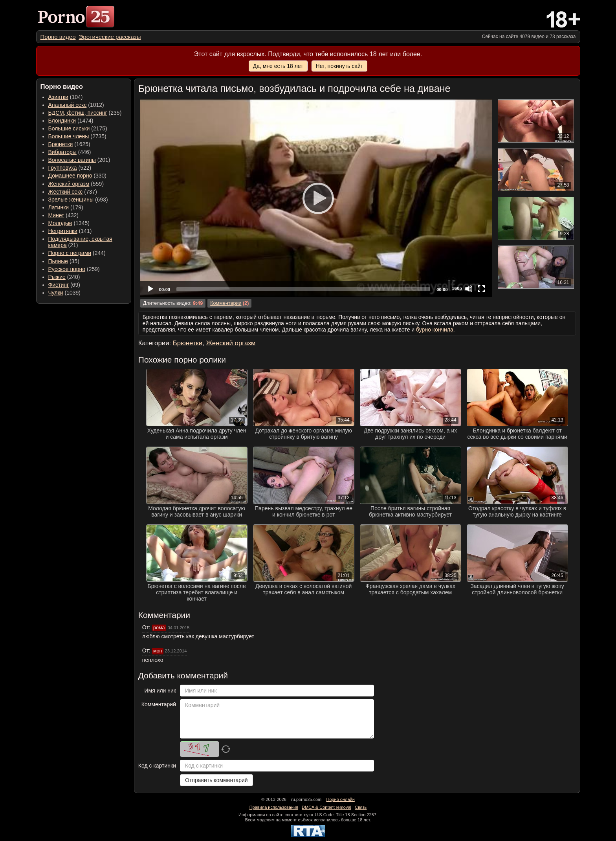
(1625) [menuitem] (69, 144)
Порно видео (58, 37)
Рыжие (57, 277)
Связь (361, 807)
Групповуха (63, 168)
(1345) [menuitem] (69, 223)
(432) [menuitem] (64, 215)
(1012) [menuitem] (76, 105)
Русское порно (67, 269)
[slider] (303, 289)
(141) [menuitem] (70, 231)
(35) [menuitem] (64, 261)
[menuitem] (58, 37)
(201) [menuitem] (79, 160)
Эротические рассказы (110, 37)
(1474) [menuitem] (71, 121)
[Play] (316, 198)
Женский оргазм (69, 184)
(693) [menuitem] (78, 200)
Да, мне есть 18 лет (278, 66)
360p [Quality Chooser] (457, 288)
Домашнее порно (70, 176)
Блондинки (62, 121)
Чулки (56, 293)
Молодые (60, 223)
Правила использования (274, 807)
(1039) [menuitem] (65, 293)
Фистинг (59, 285)
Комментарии (226, 303)
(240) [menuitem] (64, 277)
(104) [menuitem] (66, 97)
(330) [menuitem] (78, 176)
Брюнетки (61, 144)
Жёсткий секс (66, 192)
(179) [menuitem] (66, 207)
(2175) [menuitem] (78, 128)
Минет (56, 215)
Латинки (59, 207)
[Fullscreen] (481, 289)
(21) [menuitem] (80, 242)
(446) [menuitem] (70, 152)
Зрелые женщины (71, 200)
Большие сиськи (69, 128)
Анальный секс (68, 105)
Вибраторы (62, 152)
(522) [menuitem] (70, 168)
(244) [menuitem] (77, 253)
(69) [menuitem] (64, 285)
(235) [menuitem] (85, 113)
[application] (316, 198)
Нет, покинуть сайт (340, 66)
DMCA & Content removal (326, 807)
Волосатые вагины (72, 160)
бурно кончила (435, 330)
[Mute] (469, 289)
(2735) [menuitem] (77, 136)
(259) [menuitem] (74, 269)
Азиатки (58, 97)
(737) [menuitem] (73, 192)
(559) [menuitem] (76, 184)
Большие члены (69, 136)
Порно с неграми (70, 253)
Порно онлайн (340, 799)
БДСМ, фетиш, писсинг (78, 113)
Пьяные (58, 261)
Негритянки (63, 231)
